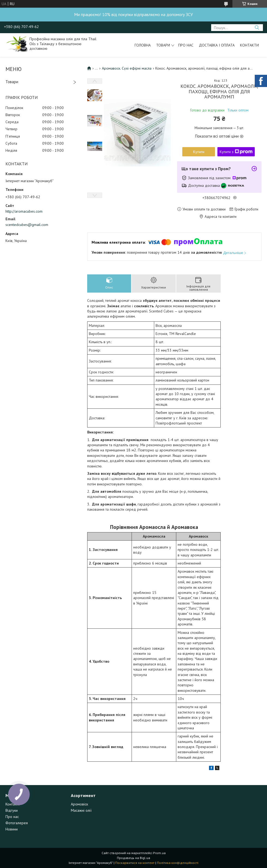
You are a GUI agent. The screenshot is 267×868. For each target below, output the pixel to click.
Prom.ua (159, 853)
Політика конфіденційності (178, 863)
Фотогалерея (17, 823)
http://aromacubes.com (24, 211)
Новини (12, 829)
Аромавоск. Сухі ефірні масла (127, 68)
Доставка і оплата (217, 45)
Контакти (249, 45)
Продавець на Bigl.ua (133, 858)
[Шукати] (257, 28)
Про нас (186, 45)
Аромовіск (79, 804)
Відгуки (12, 810)
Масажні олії (81, 810)
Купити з (236, 152)
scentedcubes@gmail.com (27, 225)
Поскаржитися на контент (135, 863)
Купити (199, 152)
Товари (163, 45)
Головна (143, 45)
